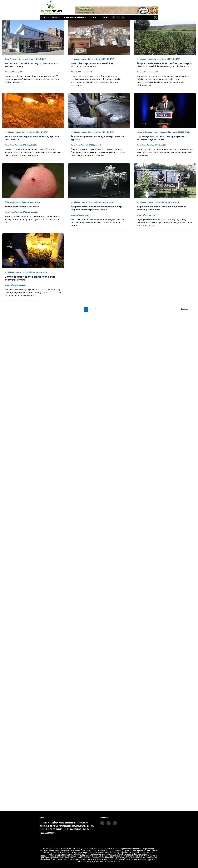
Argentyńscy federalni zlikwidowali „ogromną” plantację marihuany (164, 211)
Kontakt (104, 17)
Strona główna (51, 17)
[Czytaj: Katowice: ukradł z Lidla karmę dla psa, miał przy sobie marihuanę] (33, 37)
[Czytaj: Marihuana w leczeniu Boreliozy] (33, 183)
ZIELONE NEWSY (42, 59)
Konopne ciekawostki (146, 135)
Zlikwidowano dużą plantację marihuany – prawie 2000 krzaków (30, 141)
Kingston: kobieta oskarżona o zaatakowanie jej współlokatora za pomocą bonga (99, 211)
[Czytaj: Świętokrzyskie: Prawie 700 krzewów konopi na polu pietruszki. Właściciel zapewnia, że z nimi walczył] (165, 37)
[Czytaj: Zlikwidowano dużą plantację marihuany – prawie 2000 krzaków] (33, 113)
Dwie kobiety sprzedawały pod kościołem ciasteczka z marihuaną (95, 65)
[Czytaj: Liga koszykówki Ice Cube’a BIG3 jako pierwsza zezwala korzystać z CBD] (165, 113)
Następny (185, 312)
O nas (93, 17)
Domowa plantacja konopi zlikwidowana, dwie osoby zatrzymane (32, 281)
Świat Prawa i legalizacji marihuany (20, 59)
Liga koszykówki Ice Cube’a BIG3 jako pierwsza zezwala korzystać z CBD (164, 141)
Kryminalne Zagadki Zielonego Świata (87, 59)
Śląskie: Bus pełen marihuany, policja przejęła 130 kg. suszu (97, 141)
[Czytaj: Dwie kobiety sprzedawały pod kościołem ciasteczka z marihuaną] (99, 37)
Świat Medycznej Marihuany (167, 135)
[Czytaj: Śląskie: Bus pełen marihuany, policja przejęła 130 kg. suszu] (99, 113)
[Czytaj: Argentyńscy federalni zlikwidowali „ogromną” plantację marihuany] (165, 183)
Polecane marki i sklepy (75, 17)
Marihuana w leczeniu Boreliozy (23, 209)
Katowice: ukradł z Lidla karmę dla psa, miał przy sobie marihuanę (30, 65)
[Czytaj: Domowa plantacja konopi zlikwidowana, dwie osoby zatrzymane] (33, 253)
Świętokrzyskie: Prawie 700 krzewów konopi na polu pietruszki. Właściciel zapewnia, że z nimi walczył (164, 66)
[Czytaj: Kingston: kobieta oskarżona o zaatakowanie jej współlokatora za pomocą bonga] (99, 183)
